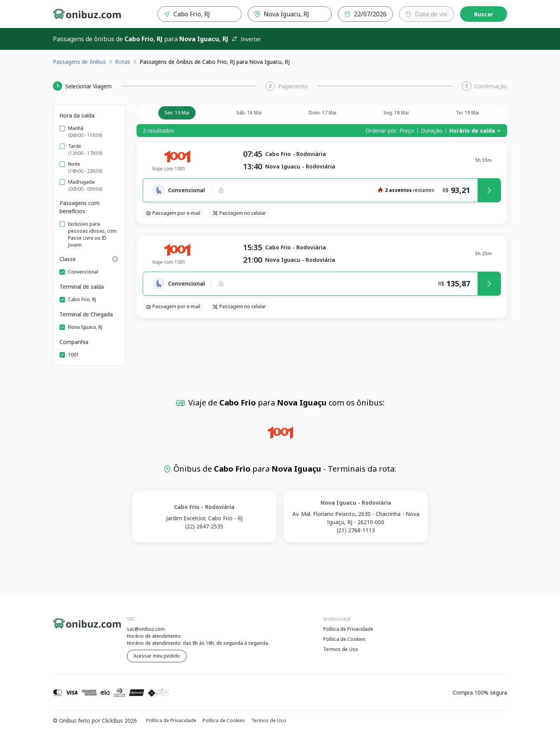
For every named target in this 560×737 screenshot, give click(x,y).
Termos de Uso (341, 649)
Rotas (123, 62)
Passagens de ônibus (80, 62)
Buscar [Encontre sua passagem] (484, 14)
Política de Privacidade (348, 629)
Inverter (246, 39)
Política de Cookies (344, 639)
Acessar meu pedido (157, 656)
